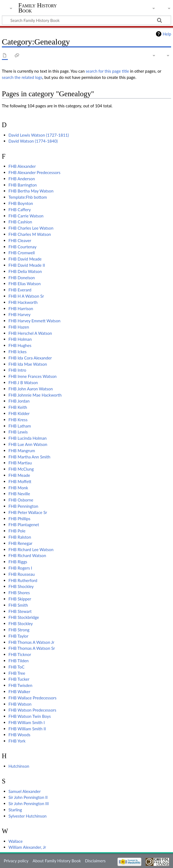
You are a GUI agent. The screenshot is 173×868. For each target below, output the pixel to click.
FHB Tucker (19, 679)
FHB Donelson (22, 278)
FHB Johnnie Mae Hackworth (35, 395)
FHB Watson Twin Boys (30, 716)
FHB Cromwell (22, 253)
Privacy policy (16, 861)
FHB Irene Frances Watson (32, 376)
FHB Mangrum (22, 451)
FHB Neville (19, 494)
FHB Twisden (20, 685)
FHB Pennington (23, 506)
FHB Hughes (20, 345)
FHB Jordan (19, 401)
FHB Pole (17, 531)
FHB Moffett (20, 481)
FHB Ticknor (20, 654)
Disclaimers (95, 861)
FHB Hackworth (23, 302)
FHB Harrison (21, 308)
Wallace (15, 841)
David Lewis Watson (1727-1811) (39, 135)
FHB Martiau (20, 463)
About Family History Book (57, 861)
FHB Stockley (21, 623)
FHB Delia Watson (25, 271)
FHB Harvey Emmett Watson (34, 321)
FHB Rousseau (22, 574)
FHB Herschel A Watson (30, 333)
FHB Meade (19, 475)
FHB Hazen (19, 327)
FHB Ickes (17, 352)
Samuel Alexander (25, 791)
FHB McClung (21, 469)
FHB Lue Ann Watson (28, 444)
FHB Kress (18, 420)
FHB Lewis (18, 432)
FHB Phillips (19, 519)
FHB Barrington (23, 185)
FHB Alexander (22, 166)
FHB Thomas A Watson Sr (32, 648)
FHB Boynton (21, 203)
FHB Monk (18, 488)
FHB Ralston (20, 537)
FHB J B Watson (23, 382)
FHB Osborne (21, 500)
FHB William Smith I (27, 722)
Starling (15, 810)
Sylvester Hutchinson (27, 816)
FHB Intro (17, 370)
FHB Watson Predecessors (32, 710)
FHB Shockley (21, 586)
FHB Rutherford (23, 580)
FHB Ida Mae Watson (28, 364)
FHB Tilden (19, 661)
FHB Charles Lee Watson (31, 228)
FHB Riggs (18, 562)
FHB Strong (19, 630)
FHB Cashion (20, 222)
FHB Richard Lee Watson (31, 549)
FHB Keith (18, 407)
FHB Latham (20, 426)
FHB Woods (19, 735)
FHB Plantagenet (24, 525)
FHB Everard (20, 290)
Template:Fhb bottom (28, 197)
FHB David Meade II (27, 265)
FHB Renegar (20, 543)
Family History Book (38, 8)
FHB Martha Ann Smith (29, 457)
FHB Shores (19, 593)
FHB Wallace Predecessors (32, 698)
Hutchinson (19, 766)
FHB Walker (19, 692)
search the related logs (22, 77)
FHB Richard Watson (27, 555)
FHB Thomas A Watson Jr (31, 642)
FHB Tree (17, 673)
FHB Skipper (20, 599)
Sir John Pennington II (28, 797)
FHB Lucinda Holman (27, 438)
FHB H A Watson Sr (26, 296)
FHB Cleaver (20, 240)
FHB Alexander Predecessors (34, 172)
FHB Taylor (18, 636)
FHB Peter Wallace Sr (28, 512)
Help (167, 34)
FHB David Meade (25, 259)
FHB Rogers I (20, 568)
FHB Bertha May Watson (31, 191)
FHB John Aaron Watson (31, 389)
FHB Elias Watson (25, 284)
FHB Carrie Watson (26, 216)
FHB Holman (20, 339)
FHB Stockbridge (24, 617)
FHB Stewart (20, 611)
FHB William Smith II (27, 729)
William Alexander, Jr (27, 847)
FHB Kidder (19, 413)
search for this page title (107, 71)
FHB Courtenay (22, 247)
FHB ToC (16, 667)
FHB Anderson (22, 179)
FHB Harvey (19, 314)
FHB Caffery (20, 210)
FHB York (17, 741)
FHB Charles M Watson (30, 234)
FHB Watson (20, 704)
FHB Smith (18, 605)
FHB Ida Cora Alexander (30, 358)
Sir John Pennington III (29, 803)
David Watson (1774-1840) (33, 141)
